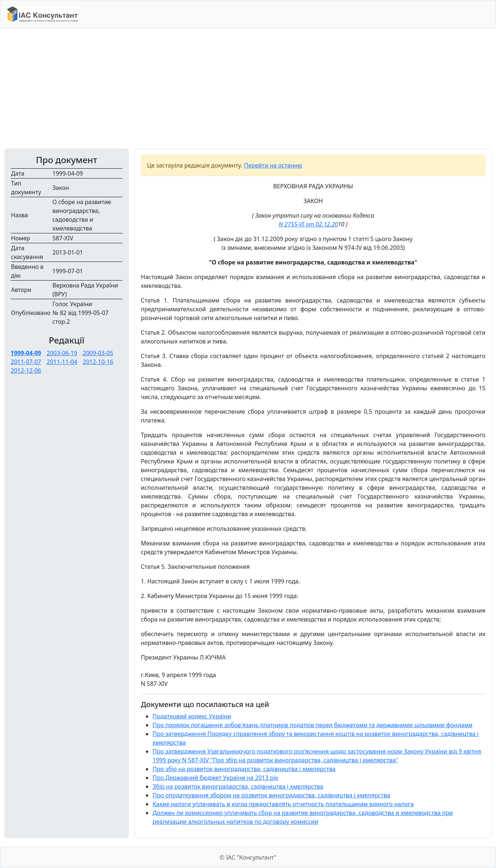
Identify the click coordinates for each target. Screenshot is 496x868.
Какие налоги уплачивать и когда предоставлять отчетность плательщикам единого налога (283, 804)
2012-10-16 (98, 362)
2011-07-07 (26, 362)
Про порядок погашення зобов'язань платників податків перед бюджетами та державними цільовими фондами (312, 725)
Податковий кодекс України (192, 716)
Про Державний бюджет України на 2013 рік (215, 778)
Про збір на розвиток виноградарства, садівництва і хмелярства (244, 769)
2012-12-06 (26, 371)
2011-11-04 (62, 362)
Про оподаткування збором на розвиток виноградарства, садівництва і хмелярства (271, 795)
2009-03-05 (98, 353)
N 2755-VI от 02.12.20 (308, 224)
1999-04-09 (26, 353)
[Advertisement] (248, 89)
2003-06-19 (62, 353)
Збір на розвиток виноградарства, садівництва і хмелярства (238, 786)
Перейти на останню (273, 165)
